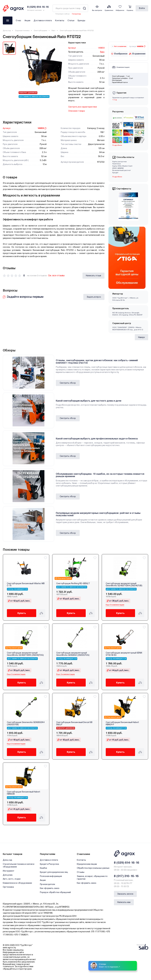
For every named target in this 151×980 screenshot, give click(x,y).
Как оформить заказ (50, 888)
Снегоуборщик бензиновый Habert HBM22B (23, 793)
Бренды (81, 20)
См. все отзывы (56, 275)
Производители (47, 884)
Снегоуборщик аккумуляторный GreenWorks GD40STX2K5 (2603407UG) (25, 654)
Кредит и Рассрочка (49, 864)
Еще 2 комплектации (65, 674)
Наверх (141, 337)
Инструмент (9, 871)
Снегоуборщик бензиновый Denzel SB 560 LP (74, 723)
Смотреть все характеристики (83, 107)
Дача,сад (7, 31)
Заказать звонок (125, 894)
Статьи (71, 20)
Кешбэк (43, 868)
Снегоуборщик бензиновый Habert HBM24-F (122, 723)
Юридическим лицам (87, 864)
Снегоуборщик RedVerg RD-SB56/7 (73, 583)
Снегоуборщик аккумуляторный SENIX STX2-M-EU (124, 654)
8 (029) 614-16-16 (127, 863)
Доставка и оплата (43, 20)
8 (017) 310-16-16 (126, 876)
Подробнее (117, 145)
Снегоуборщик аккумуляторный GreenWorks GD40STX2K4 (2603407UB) (124, 585)
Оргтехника (8, 887)
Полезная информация (51, 876)
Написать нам (124, 902)
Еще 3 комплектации (115, 605)
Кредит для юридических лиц (54, 872)
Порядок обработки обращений (55, 892)
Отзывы (81, 872)
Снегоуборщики (41, 31)
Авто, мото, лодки (12, 879)
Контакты (60, 20)
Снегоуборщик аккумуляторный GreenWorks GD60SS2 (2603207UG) (73, 654)
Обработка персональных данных (93, 868)
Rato (54, 31)
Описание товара (76, 111)
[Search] (84, 8)
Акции (27, 20)
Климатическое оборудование (17, 883)
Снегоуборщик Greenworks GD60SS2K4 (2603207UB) (26, 723)
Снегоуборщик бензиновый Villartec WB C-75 (26, 585)
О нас (18, 20)
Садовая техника (22, 31)
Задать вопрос (94, 297)
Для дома (8, 875)
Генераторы (76, 14)
